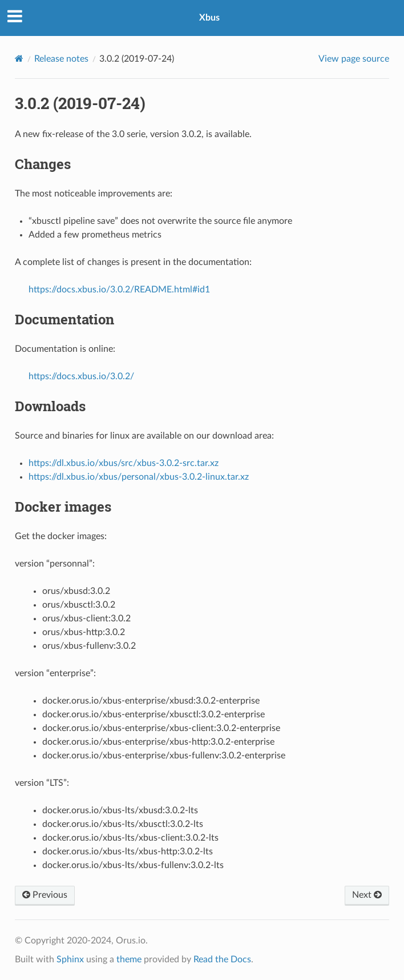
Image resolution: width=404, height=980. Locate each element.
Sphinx (70, 959)
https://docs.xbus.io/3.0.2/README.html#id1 (119, 290)
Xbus (209, 18)
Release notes (61, 59)
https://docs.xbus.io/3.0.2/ (81, 376)
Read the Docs (222, 959)
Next (367, 895)
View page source (354, 59)
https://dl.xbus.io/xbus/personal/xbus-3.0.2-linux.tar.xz (139, 477)
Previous (45, 895)
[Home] (19, 59)
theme (129, 959)
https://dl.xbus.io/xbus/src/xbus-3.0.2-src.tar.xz (124, 463)
